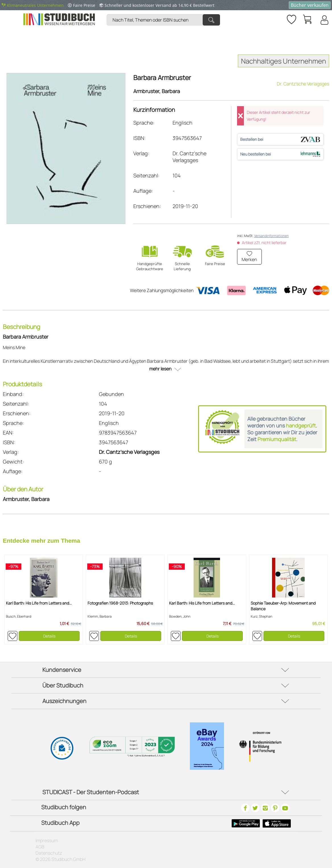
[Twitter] (255, 808)
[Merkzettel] (291, 18)
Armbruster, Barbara (157, 91)
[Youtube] (285, 808)
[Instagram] (265, 808)
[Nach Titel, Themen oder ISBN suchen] (163, 20)
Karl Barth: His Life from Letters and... (39, 603)
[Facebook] (245, 808)
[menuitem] (165, 13)
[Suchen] (211, 20)
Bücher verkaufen (310, 5)
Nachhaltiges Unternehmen (284, 61)
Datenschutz (49, 853)
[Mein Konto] (324, 20)
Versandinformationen (271, 236)
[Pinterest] (275, 808)
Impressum (47, 840)
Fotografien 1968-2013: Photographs (120, 603)
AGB (40, 847)
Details (49, 636)
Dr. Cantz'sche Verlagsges (303, 84)
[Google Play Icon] (246, 823)
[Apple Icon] (277, 823)
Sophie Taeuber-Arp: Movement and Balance (283, 606)
